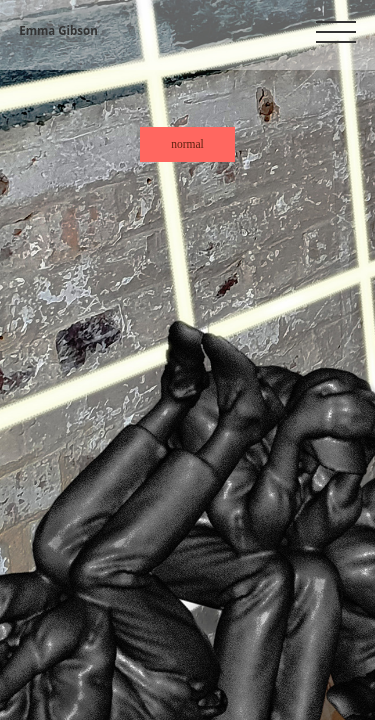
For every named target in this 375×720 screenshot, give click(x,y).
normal (187, 144)
